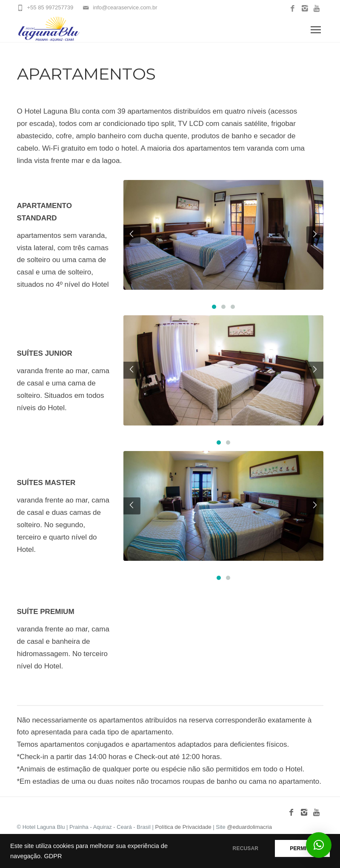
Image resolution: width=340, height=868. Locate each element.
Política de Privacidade (184, 827)
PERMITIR (302, 848)
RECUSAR (246, 848)
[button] (319, 845)
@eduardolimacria (249, 827)
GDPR (53, 856)
